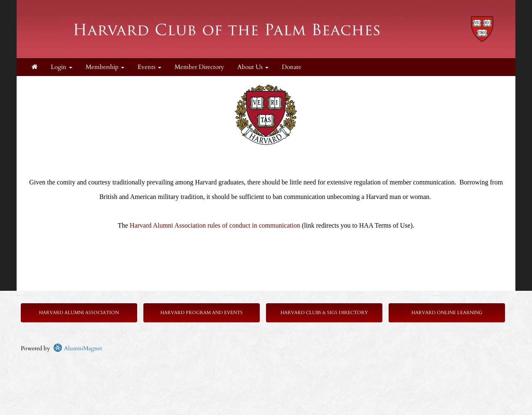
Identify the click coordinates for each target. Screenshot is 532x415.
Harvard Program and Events (202, 313)
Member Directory (199, 67)
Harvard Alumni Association (79, 313)
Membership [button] (105, 67)
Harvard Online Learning (447, 313)
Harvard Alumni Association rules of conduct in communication (215, 225)
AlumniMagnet (78, 348)
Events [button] (149, 67)
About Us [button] (253, 67)
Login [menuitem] (62, 67)
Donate (292, 67)
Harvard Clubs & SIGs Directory (324, 313)
